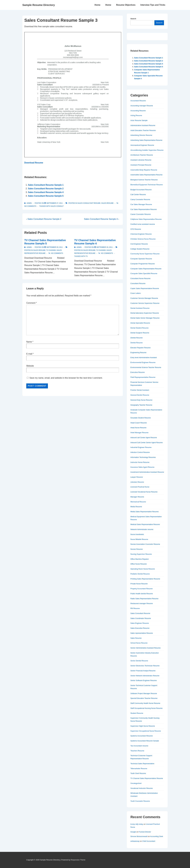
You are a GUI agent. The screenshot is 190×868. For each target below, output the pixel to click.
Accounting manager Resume (142, 106)
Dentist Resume (136, 338)
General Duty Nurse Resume (141, 400)
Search (133, 19)
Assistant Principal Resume (141, 165)
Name (29, 342)
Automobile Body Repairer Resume (144, 170)
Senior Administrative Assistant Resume (146, 648)
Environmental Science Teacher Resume (146, 367)
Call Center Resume (138, 194)
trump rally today (137, 824)
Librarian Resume (137, 482)
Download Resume (34, 163)
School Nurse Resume (139, 643)
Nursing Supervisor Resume (141, 554)
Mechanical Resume (138, 502)
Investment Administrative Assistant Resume (147, 472)
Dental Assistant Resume (140, 308)
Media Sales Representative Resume (145, 512)
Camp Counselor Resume (140, 199)
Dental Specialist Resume (140, 323)
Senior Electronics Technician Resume (145, 666)
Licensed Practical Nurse (140, 487)
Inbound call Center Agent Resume (144, 438)
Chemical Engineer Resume (141, 234)
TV (87, 256)
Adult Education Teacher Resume (143, 130)
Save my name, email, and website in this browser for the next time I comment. (66, 378)
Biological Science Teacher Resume (144, 180)
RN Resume (135, 608)
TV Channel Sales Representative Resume (147, 778)
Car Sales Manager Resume (141, 204)
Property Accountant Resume (142, 589)
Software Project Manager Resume (144, 693)
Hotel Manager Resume (139, 433)
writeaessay (135, 841)
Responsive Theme (78, 860)
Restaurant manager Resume (142, 603)
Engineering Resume (138, 352)
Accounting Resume (138, 111)
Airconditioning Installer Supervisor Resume (147, 150)
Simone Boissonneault (139, 836)
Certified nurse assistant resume (143, 224)
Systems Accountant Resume (142, 736)
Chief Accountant (149, 841)
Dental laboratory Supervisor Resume (145, 313)
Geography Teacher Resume (141, 405)
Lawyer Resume (137, 477)
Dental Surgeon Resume (140, 333)
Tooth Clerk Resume (138, 773)
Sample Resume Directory (39, 5)
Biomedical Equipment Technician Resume (147, 185)
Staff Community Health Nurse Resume (145, 703)
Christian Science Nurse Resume (143, 239)
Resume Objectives (126, 5)
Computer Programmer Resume (143, 264)
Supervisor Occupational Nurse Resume (146, 731)
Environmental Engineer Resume (143, 362)
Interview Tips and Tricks (153, 5)
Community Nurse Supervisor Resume (145, 254)
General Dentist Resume (140, 395)
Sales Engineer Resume (140, 623)
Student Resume (137, 713)
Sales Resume (107, 203)
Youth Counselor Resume (140, 801)
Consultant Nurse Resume (140, 278)
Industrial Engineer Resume (141, 447)
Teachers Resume (137, 751)
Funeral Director (145, 832)
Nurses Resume (137, 549)
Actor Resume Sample (139, 120)
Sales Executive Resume (140, 628)
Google (133, 832)
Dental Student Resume (139, 328)
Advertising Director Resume (141, 135)
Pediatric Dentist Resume (140, 574)
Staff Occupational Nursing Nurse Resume (146, 708)
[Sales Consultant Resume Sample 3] (55, 203)
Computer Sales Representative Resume (146, 269)
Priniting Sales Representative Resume (145, 579)
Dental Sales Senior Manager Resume (145, 318)
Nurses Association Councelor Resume (145, 544)
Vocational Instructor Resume (142, 788)
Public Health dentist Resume (142, 594)
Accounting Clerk (157, 836)
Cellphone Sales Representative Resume (146, 219)
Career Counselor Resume (141, 214)
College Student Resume (140, 249)
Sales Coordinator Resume (141, 618)
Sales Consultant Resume (89, 203)
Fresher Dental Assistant (140, 390)
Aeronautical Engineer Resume (142, 145)
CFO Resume (136, 229)
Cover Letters (136, 293)
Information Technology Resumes (143, 457)
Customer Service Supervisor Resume (145, 303)
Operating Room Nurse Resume (143, 569)
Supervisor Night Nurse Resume (143, 726)
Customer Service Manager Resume (144, 298)
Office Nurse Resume (139, 564)
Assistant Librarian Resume (141, 160)
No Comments (30, 206)
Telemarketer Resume (139, 769)
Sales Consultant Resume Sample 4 (46, 192)
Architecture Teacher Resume (142, 155)
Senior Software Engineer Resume (144, 680)
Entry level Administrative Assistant (144, 357)
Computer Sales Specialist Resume (144, 273)
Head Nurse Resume (138, 428)
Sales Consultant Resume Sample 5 (46, 196)
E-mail (29, 354)
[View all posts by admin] (28, 203)
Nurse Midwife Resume (139, 539)
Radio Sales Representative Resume (144, 599)
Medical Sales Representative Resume (145, 524)
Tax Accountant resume (139, 746)
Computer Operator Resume (141, 259)
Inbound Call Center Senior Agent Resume (147, 443)
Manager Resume (137, 497)
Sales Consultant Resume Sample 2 (46, 189)
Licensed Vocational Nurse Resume (144, 492)
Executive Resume (138, 372)
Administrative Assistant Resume (143, 125)
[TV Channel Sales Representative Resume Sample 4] (105, 247)
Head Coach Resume (139, 423)
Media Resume (136, 507)
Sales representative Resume (142, 633)
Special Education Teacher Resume (144, 698)
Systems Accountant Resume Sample (145, 741)
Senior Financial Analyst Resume (143, 671)
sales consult (57, 206)
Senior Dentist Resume (139, 661)
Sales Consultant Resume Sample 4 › (101, 219)
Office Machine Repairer (140, 559)
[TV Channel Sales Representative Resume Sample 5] (55, 247)
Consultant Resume (138, 283)
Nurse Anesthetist (137, 534)
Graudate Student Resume (141, 418)
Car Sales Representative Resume (144, 209)
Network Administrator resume (142, 529)
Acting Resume (136, 115)
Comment (32, 303)
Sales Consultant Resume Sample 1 (46, 185)
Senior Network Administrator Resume (145, 676)
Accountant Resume (138, 101)
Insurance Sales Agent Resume (142, 467)
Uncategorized (136, 783)
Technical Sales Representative (142, 764)
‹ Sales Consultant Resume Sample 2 (44, 219)
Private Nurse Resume (139, 584)
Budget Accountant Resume (141, 190)
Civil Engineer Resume (139, 244)
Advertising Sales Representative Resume (146, 140)
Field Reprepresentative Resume (143, 377)
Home (97, 5)
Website (30, 366)
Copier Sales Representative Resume (145, 288)
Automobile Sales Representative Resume (146, 175)
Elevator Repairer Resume (140, 348)
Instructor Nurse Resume (140, 462)
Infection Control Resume (140, 452)
